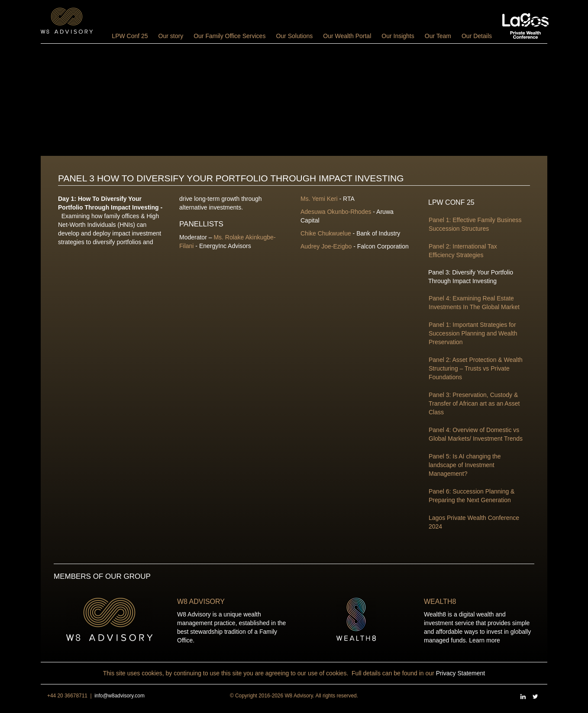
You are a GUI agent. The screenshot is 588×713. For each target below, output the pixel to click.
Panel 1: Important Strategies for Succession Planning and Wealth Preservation (473, 333)
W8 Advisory (201, 602)
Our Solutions (294, 36)
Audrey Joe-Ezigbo (326, 246)
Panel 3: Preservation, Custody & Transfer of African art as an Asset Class (474, 403)
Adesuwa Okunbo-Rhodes (336, 212)
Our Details (477, 36)
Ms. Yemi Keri (319, 199)
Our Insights (398, 36)
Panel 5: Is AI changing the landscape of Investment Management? (465, 465)
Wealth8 (440, 602)
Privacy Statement (461, 673)
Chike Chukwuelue (326, 233)
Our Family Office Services (229, 36)
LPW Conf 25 (130, 36)
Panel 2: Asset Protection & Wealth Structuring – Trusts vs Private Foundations (476, 368)
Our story (171, 36)
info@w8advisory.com (120, 696)
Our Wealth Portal (347, 36)
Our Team (438, 36)
